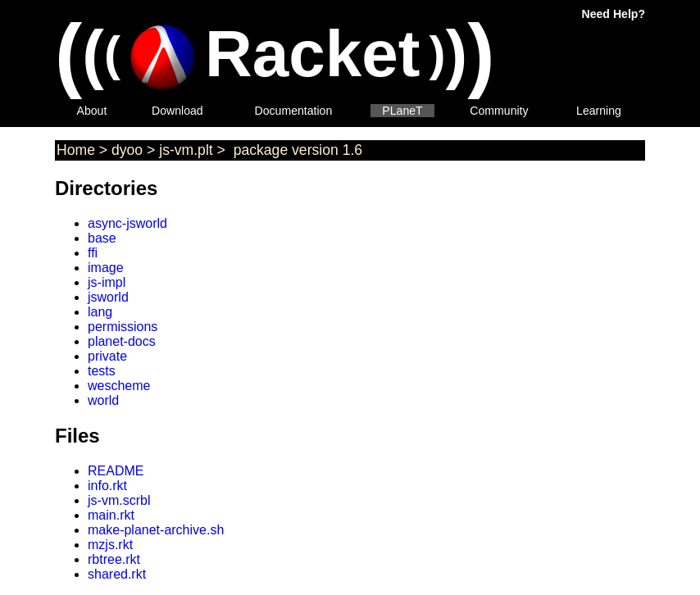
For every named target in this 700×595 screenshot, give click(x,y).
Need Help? (614, 14)
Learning (599, 111)
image (106, 268)
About (92, 111)
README (116, 471)
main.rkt (111, 515)
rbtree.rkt (114, 559)
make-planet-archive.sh (156, 530)
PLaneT (402, 111)
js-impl (107, 282)
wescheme (119, 386)
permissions (123, 327)
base (102, 238)
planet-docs (122, 341)
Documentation (294, 111)
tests (102, 371)
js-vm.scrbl (119, 500)
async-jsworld (127, 223)
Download (177, 111)
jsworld (108, 297)
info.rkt (107, 486)
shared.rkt (117, 574)
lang (100, 312)
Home (76, 150)
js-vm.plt (186, 150)
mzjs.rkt (110, 545)
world (103, 400)
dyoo (127, 150)
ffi (93, 253)
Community (499, 111)
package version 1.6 (296, 150)
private (107, 356)
